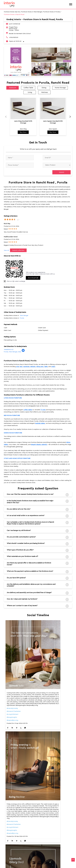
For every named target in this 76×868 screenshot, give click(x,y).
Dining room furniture (13, 433)
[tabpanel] (38, 62)
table (46, 367)
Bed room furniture (12, 415)
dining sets (40, 367)
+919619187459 (14, 37)
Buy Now (23, 132)
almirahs (33, 367)
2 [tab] (38, 74)
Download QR (33, 278)
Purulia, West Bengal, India (12, 352)
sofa (17, 367)
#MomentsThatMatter (14, 693)
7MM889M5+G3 (9, 350)
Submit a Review (18, 250)
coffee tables (28, 410)
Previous (7, 117)
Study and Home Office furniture (17, 458)
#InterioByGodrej (12, 690)
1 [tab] (35, 74)
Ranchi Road (8, 833)
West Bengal (24, 316)
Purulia (22, 318)
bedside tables (40, 423)
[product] (57, 165)
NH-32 (16, 833)
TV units (43, 410)
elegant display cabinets (39, 445)
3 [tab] (41, 74)
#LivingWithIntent (13, 696)
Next (69, 117)
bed (21, 367)
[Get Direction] (23, 352)
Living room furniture (13, 398)
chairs (53, 367)
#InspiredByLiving (12, 702)
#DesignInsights (12, 699)
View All (6, 250)
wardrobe (26, 367)
